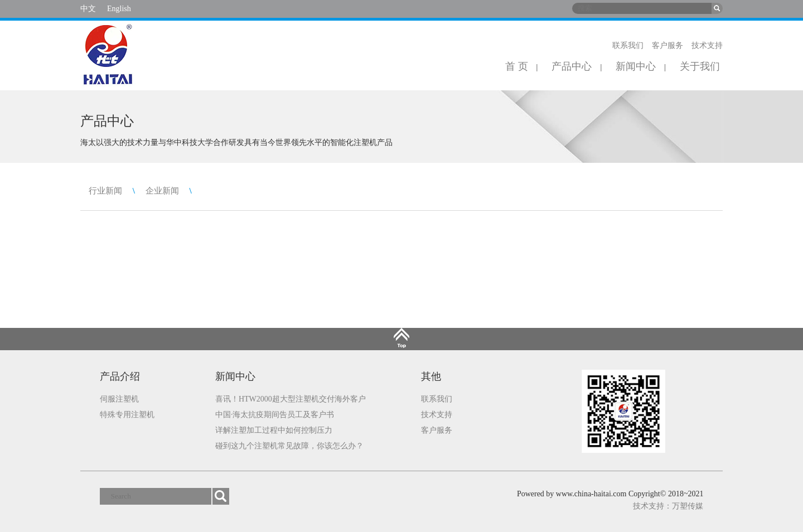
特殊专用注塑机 (127, 415)
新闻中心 (636, 66)
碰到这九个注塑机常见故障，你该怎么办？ (289, 446)
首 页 (517, 66)
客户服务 (667, 45)
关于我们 (700, 66)
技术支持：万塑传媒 (668, 506)
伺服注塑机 (119, 399)
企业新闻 (162, 191)
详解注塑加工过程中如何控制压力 (274, 430)
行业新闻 (105, 191)
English (119, 9)
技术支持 (707, 45)
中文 (88, 9)
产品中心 (572, 66)
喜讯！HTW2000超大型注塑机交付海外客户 (291, 399)
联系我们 (628, 45)
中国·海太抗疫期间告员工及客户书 (275, 415)
